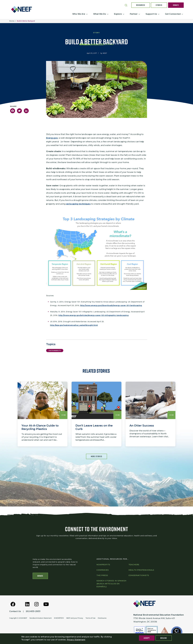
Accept (147, 638)
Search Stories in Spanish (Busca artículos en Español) (111, 584)
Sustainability (55, 351)
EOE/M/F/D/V (59, 618)
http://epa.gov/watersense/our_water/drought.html (74, 325)
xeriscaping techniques (78, 204)
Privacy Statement (76, 640)
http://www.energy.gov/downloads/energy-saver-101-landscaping (111, 305)
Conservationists (139, 575)
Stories (159, 5)
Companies (103, 570)
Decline (164, 638)
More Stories (96, 456)
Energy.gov (52, 138)
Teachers (134, 565)
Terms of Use (90, 618)
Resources (141, 5)
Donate (176, 5)
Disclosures (102, 618)
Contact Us (15, 611)
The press (102, 575)
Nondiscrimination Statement (41, 618)
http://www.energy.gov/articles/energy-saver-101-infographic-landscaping (93, 315)
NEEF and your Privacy (75, 618)
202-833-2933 (33, 611)
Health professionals (141, 570)
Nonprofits (103, 565)
